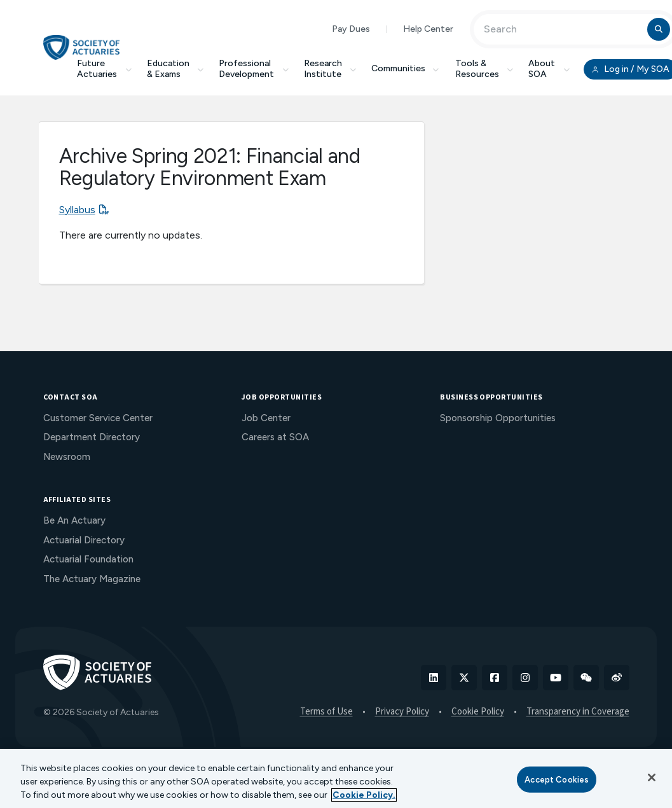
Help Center (428, 29)
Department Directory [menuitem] (92, 437)
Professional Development (254, 69)
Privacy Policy (402, 712)
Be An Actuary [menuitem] (74, 520)
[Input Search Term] (562, 29)
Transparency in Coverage (578, 712)
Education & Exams (175, 69)
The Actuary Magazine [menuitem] (92, 579)
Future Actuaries (104, 69)
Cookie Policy (478, 712)
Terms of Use (326, 712)
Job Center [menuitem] (266, 418)
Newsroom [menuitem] (67, 457)
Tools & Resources (484, 69)
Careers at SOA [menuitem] (275, 437)
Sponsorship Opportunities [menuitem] (498, 418)
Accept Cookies (557, 779)
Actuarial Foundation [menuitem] (88, 559)
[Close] (652, 777)
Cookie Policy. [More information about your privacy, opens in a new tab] (364, 795)
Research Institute (330, 69)
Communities (406, 68)
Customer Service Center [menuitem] (98, 418)
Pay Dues (351, 29)
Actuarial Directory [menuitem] (84, 540)
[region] (336, 778)
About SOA (549, 69)
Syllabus (77, 210)
